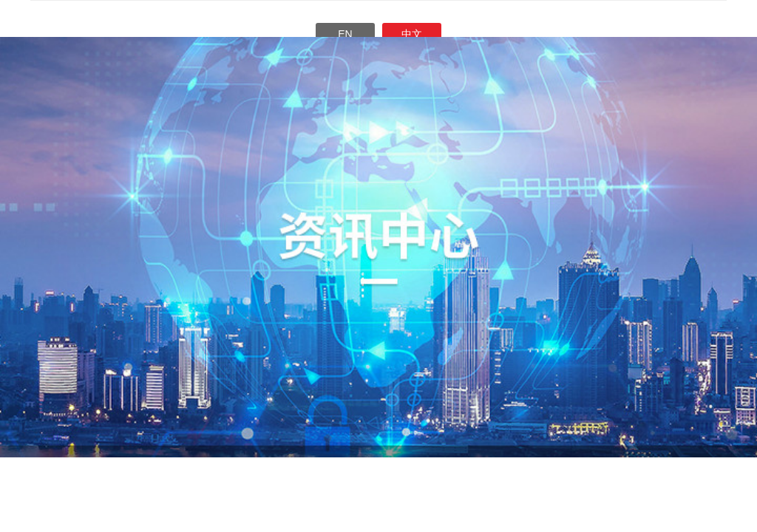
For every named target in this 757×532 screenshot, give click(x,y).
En (345, 34)
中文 (412, 34)
